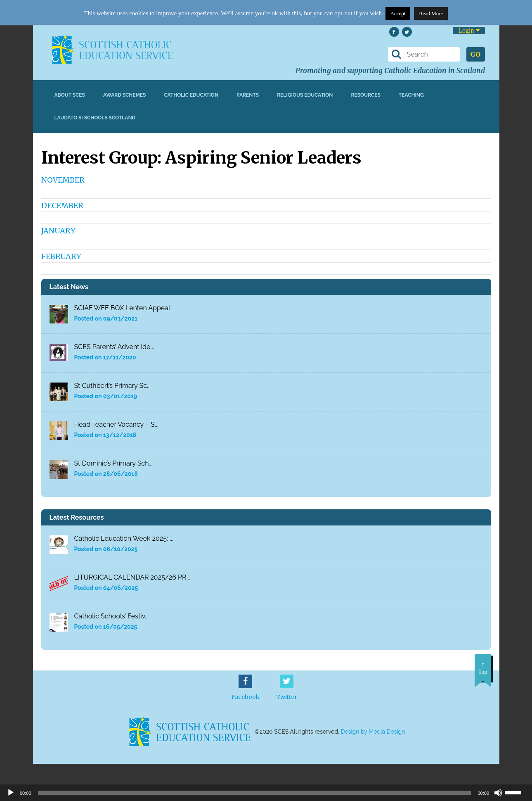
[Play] (11, 793)
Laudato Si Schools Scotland (95, 118)
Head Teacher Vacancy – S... (116, 424)
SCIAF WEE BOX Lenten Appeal (122, 308)
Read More (431, 13)
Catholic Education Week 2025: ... (124, 538)
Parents (248, 95)
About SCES (70, 95)
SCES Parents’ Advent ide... (114, 347)
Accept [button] (398, 13)
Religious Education (305, 95)
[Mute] (498, 793)
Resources (365, 95)
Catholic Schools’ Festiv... (112, 616)
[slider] (516, 792)
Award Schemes (125, 95)
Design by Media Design (373, 732)
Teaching (411, 95)
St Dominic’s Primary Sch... (113, 463)
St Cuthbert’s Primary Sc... (113, 386)
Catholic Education (191, 95)
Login (469, 30)
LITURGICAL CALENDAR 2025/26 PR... (132, 577)
